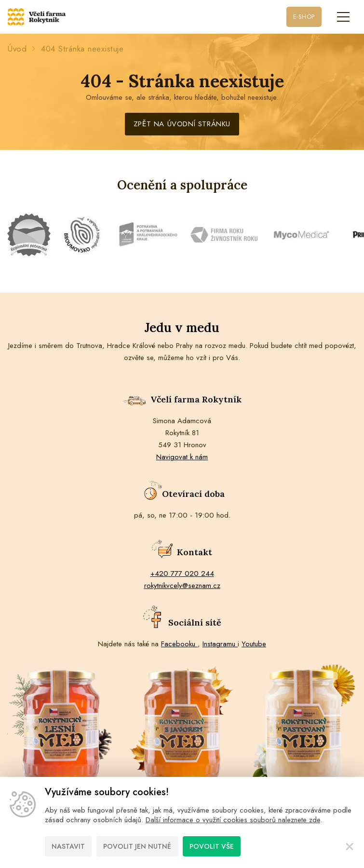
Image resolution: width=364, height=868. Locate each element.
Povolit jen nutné (137, 846)
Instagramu (220, 644)
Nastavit (68, 846)
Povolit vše (212, 846)
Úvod (17, 49)
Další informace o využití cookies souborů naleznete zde (233, 820)
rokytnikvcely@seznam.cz (182, 586)
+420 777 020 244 (182, 574)
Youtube (254, 644)
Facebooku (179, 644)
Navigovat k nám (182, 457)
